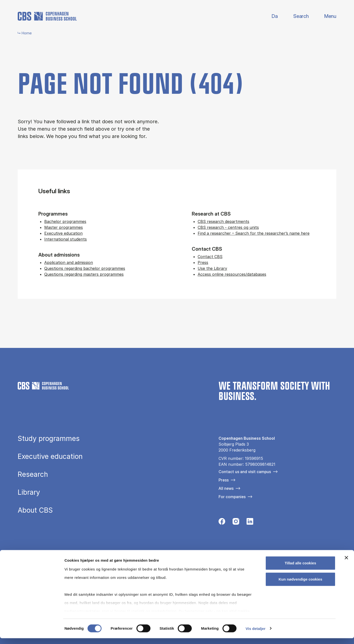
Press (203, 262)
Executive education (63, 233)
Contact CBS (210, 257)
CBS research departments (223, 221)
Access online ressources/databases (232, 274)
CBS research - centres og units (228, 227)
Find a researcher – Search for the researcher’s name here (254, 233)
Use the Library (212, 268)
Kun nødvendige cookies (300, 585)
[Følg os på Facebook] (222, 523)
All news (226, 488)
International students (66, 239)
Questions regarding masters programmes (84, 274)
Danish (271, 16)
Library (29, 493)
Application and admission (69, 262)
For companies (232, 497)
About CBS (35, 510)
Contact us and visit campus (245, 472)
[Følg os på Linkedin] (250, 523)
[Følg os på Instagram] (236, 523)
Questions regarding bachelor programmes (85, 268)
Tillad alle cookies (300, 569)
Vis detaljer (256, 634)
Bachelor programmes (65, 221)
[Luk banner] (346, 564)
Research (33, 475)
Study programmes (49, 439)
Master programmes (64, 227)
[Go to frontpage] (47, 16)
